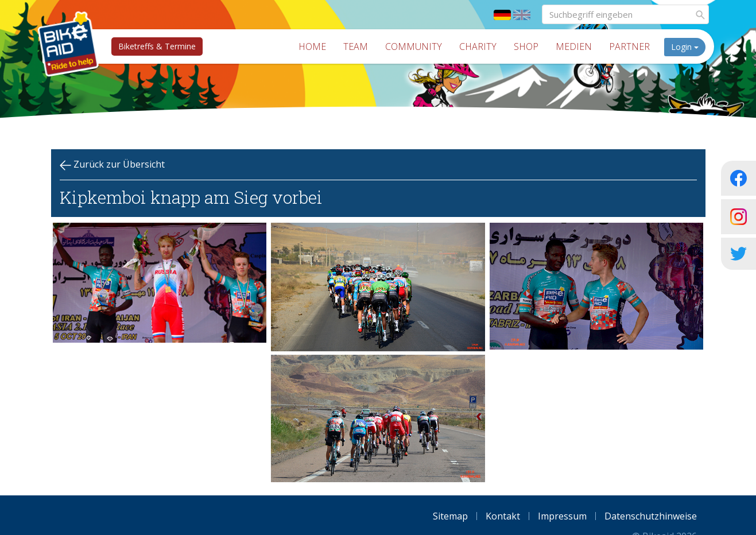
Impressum (562, 516)
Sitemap (450, 516)
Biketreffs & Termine (154, 46)
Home (316, 46)
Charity (482, 46)
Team (360, 46)
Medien (578, 46)
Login (689, 47)
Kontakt (503, 516)
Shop (530, 46)
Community (418, 46)
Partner (633, 46)
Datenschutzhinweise (651, 516)
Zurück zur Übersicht (112, 164)
